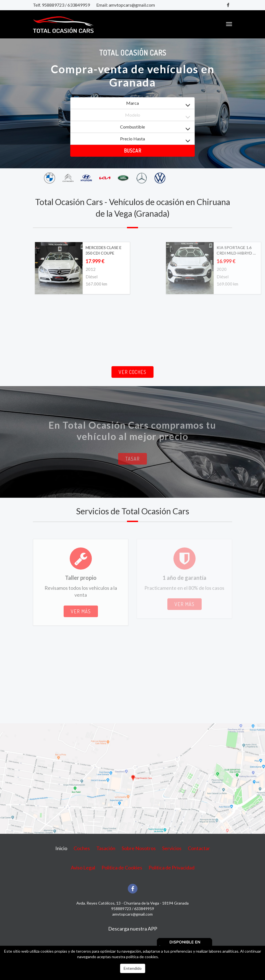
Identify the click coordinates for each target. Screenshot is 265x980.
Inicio (61, 848)
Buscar (133, 151)
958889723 (53, 5)
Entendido (133, 968)
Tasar (132, 459)
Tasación (106, 848)
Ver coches (132, 372)
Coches (82, 848)
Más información (174, 957)
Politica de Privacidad (172, 868)
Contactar (199, 848)
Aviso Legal (83, 868)
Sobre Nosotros (139, 848)
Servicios (172, 848)
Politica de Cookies (122, 868)
